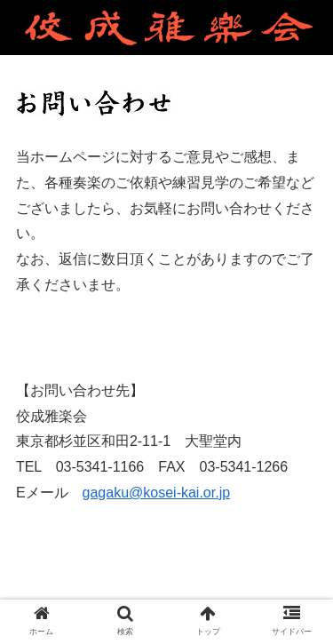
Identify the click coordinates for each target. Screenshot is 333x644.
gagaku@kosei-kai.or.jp (157, 493)
